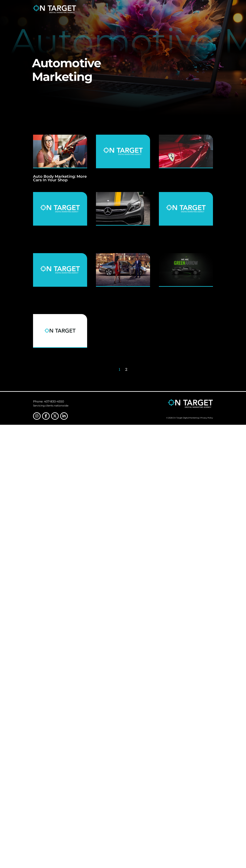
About (121, 9)
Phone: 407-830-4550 (49, 401)
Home (108, 9)
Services (136, 9)
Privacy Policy (207, 418)
